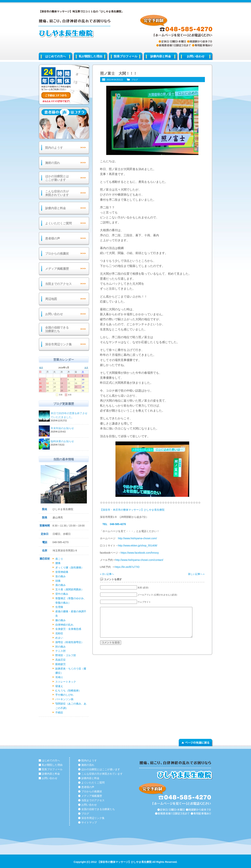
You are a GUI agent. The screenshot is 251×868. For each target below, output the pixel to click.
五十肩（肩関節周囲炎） (70, 589)
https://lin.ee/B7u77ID (127, 567)
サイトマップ (89, 822)
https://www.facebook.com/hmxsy (140, 553)
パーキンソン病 (64, 699)
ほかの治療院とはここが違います (57, 178)
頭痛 (58, 581)
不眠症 (59, 712)
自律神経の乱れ (64, 625)
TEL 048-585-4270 (114, 524)
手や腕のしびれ (64, 695)
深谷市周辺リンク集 (58, 344)
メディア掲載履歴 (57, 269)
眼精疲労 (60, 664)
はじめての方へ (56, 56)
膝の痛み (60, 620)
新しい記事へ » (196, 574)
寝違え (59, 686)
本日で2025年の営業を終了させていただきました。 (69, 415)
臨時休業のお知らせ (69, 442)
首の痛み (60, 576)
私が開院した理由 (91, 56)
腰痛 (58, 563)
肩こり (59, 559)
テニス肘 (60, 651)
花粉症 (59, 633)
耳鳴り (59, 677)
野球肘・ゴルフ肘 (66, 655)
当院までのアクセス (58, 284)
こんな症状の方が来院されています (57, 193)
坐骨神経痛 (62, 572)
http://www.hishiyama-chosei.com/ (137, 538)
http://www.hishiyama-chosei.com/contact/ (139, 560)
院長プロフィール (126, 56)
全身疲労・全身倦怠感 (68, 629)
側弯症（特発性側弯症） (70, 642)
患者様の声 (53, 238)
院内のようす (54, 148)
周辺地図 (51, 299)
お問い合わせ (196, 56)
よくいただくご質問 (58, 223)
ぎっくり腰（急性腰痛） (70, 567)
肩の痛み (60, 585)
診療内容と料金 (161, 56)
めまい (59, 638)
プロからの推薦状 (57, 254)
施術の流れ (53, 163)
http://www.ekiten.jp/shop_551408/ (138, 546)
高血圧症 (60, 660)
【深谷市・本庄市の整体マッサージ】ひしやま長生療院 (132, 510)
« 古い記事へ (107, 574)
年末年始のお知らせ (69, 428)
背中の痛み (62, 594)
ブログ (135, 80)
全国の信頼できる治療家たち (57, 329)
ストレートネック (66, 682)
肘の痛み (60, 647)
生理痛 (59, 607)
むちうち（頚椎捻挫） (68, 691)
